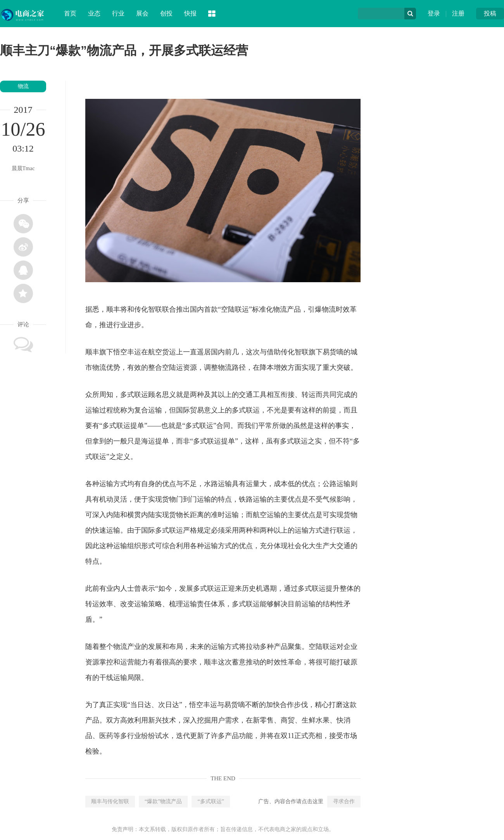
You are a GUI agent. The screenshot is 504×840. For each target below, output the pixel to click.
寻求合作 (344, 801)
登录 (434, 13)
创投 (166, 13)
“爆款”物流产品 (163, 801)
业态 (94, 13)
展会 (142, 13)
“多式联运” (211, 801)
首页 (70, 13)
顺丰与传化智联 (110, 801)
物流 (23, 86)
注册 (458, 13)
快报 (190, 13)
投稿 (490, 13)
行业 (118, 13)
